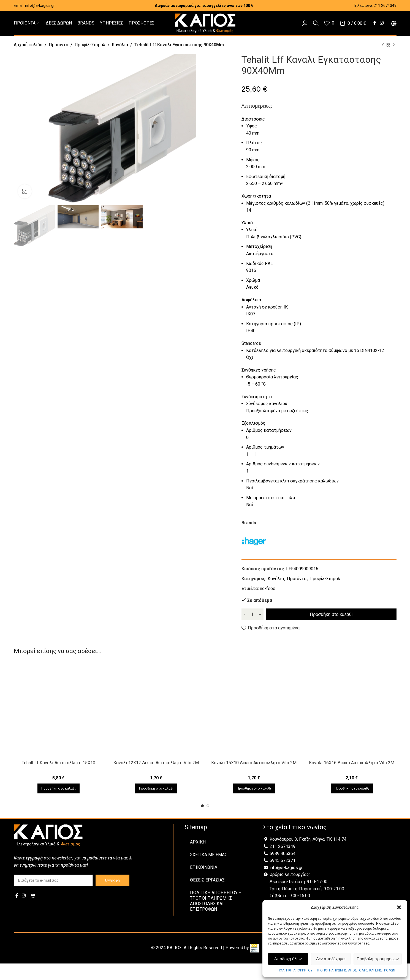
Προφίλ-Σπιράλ (90, 45)
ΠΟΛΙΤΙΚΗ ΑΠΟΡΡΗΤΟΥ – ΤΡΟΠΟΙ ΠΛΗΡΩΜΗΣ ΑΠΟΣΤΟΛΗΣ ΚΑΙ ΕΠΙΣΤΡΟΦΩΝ (336, 970)
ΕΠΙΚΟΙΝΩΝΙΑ (204, 867)
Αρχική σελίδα (28, 45)
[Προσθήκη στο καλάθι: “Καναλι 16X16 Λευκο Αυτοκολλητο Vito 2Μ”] (352, 788)
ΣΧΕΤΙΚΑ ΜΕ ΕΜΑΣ (209, 855)
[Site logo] (205, 23)
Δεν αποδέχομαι (331, 959)
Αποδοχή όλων (288, 959)
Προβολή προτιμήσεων (378, 959)
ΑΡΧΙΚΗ (198, 842)
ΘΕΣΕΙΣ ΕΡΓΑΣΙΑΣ (207, 880)
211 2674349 (385, 6)
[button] (399, 907)
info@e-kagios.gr (40, 6)
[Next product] (394, 45)
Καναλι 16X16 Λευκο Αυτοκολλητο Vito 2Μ (352, 763)
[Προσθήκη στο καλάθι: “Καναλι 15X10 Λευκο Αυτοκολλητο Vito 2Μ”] (254, 788)
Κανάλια (120, 45)
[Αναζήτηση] (316, 23)
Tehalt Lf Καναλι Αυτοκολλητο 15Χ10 (59, 763)
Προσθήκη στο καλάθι (331, 614)
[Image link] (48, 835)
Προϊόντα (59, 45)
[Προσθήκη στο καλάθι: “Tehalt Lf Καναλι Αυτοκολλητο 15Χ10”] (59, 788)
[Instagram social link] (382, 23)
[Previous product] (383, 45)
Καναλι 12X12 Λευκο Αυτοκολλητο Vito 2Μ (156, 763)
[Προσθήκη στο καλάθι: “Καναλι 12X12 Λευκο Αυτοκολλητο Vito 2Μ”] (156, 788)
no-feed (268, 589)
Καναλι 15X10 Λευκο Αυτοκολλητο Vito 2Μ (254, 763)
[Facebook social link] (375, 23)
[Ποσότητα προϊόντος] (252, 614)
